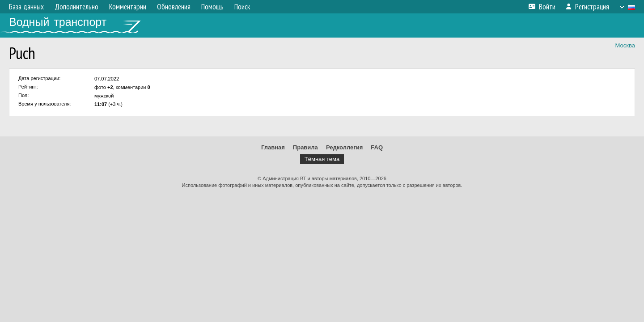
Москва (625, 45)
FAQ (377, 147)
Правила (305, 147)
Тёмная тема (322, 159)
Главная (273, 147)
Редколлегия (344, 147)
